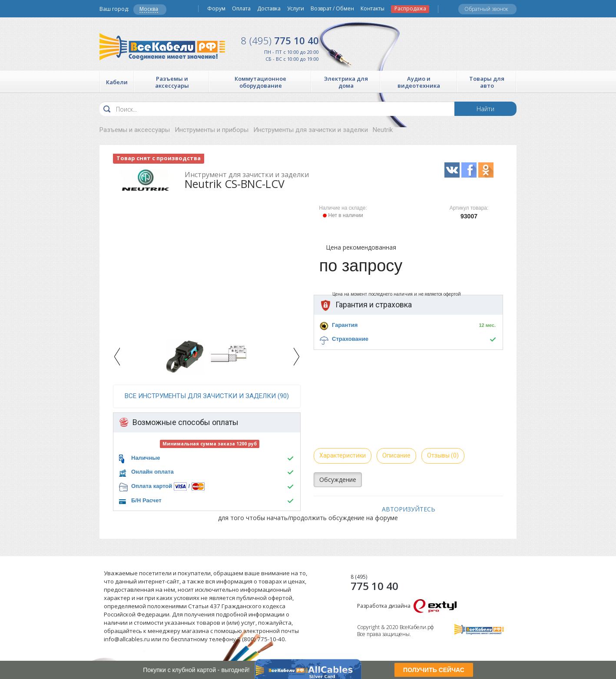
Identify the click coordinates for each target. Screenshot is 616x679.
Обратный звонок (486, 9)
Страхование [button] (350, 339)
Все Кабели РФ (162, 47)
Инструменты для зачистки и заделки (311, 130)
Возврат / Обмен (332, 9)
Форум (216, 9)
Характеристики (343, 455)
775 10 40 (280, 40)
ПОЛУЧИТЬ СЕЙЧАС (434, 670)
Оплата (241, 9)
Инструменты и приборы (212, 130)
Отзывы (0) (443, 455)
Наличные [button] (146, 458)
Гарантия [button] (345, 325)
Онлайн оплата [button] (152, 472)
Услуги (296, 9)
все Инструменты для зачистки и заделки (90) (207, 396)
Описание (396, 455)
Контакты (373, 9)
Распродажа (410, 9)
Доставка (269, 9)
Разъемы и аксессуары (135, 130)
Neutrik (383, 130)
